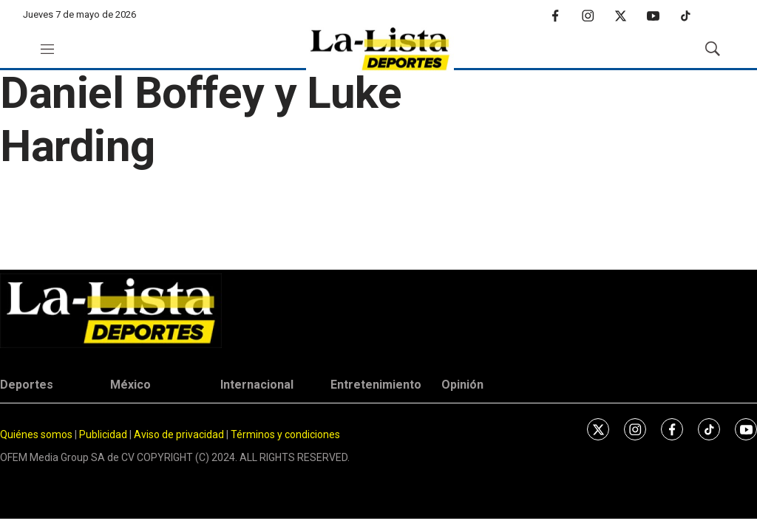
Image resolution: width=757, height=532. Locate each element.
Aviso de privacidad (179, 434)
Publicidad (104, 434)
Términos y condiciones (285, 434)
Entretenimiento (376, 385)
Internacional (257, 385)
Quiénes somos (36, 434)
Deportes (27, 385)
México (130, 385)
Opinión (462, 385)
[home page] (380, 49)
